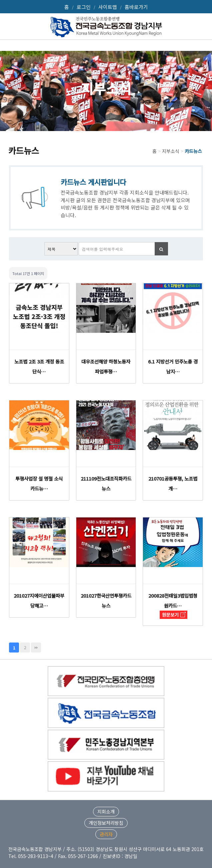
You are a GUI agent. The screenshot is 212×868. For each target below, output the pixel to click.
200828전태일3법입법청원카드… (173, 600)
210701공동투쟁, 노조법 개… (173, 483)
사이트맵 (108, 7)
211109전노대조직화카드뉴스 (106, 483)
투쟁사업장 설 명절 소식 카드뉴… (39, 483)
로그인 (84, 7)
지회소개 (106, 811)
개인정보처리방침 (106, 823)
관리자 (106, 834)
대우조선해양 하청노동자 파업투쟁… (106, 366)
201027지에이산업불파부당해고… (39, 600)
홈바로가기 (136, 7)
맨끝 (36, 648)
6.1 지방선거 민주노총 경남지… (173, 366)
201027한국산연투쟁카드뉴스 (106, 600)
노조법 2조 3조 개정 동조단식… (39, 366)
